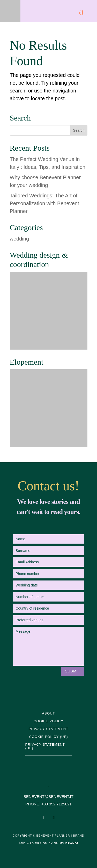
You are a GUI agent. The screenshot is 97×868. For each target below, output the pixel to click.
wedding (20, 239)
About (49, 713)
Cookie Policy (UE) (49, 737)
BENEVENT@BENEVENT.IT (48, 796)
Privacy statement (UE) (45, 746)
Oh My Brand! (66, 843)
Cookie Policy (48, 721)
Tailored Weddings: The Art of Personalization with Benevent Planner (44, 203)
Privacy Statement (48, 729)
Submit (73, 671)
